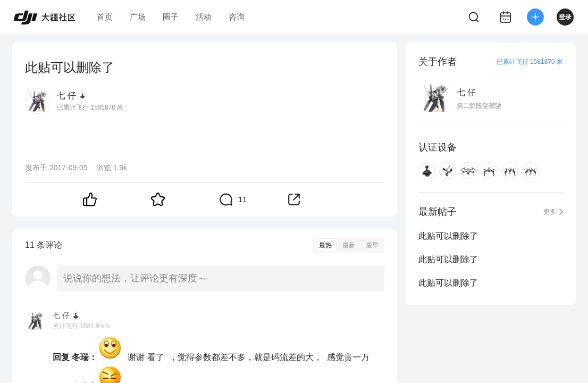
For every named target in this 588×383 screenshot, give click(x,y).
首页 (105, 17)
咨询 (237, 17)
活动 (204, 17)
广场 (138, 17)
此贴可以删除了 (448, 236)
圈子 (171, 17)
